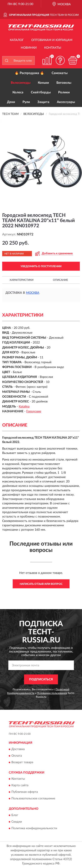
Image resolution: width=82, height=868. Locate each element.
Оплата (17, 756)
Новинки (29, 48)
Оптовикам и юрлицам (52, 40)
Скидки (17, 822)
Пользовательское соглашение (33, 799)
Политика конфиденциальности (34, 828)
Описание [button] (60, 280)
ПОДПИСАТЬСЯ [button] (41, 679)
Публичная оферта (25, 792)
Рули (26, 102)
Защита (43, 102)
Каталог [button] (17, 40)
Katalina (24, 407)
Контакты (53, 48)
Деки (11, 102)
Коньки (43, 83)
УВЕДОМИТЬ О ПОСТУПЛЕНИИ (41, 266)
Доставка (18, 749)
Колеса (18, 92)
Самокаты (60, 73)
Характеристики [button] (22, 280)
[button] (60, 60)
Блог (15, 815)
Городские (34, 411)
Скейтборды (41, 92)
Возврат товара (22, 762)
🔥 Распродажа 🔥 (29, 73)
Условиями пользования (52, 693)
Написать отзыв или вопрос (41, 584)
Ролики (64, 92)
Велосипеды (21, 83)
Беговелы (64, 83)
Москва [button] (33, 293)
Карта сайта (20, 786)
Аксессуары (66, 102)
